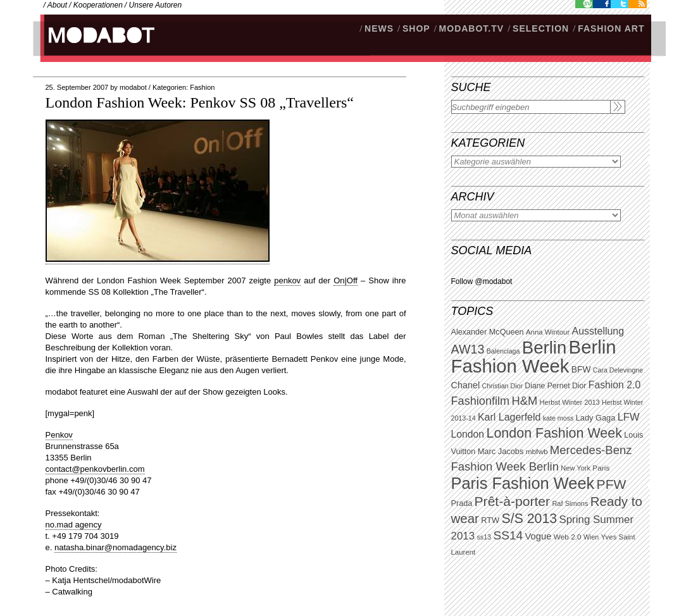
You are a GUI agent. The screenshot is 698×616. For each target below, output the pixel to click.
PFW (612, 484)
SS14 (508, 535)
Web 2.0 (568, 537)
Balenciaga (503, 351)
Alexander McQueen (488, 332)
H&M (525, 401)
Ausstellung (598, 331)
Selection (541, 28)
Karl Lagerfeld (509, 417)
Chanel (466, 385)
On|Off (346, 280)
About (57, 5)
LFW (629, 417)
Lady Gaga (596, 418)
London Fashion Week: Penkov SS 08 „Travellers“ (200, 102)
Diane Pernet (547, 386)
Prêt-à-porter (512, 501)
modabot (133, 87)
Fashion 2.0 (614, 385)
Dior (579, 386)
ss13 (484, 537)
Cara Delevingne (618, 370)
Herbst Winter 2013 (570, 402)
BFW (581, 369)
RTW (490, 520)
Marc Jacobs (501, 451)
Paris (601, 468)
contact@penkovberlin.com (95, 469)
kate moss (558, 418)
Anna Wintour (548, 332)
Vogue (538, 536)
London (468, 434)
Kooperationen (98, 5)
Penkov (59, 435)
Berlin (544, 348)
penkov (287, 280)
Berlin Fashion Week (534, 356)
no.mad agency (74, 525)
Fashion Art (611, 28)
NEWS (379, 28)
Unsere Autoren (156, 5)
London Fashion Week (554, 433)
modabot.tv (472, 28)
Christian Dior (502, 386)
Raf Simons (570, 503)
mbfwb (537, 452)
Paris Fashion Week (523, 483)
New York (576, 468)
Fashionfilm (481, 401)
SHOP (416, 28)
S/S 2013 (530, 519)
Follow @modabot (482, 281)
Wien (591, 537)
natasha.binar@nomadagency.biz (115, 547)
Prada (462, 503)
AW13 (468, 349)
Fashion (202, 87)
